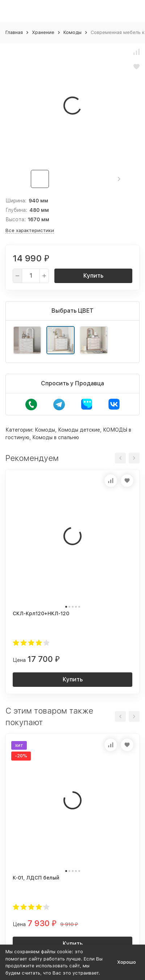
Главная (14, 32)
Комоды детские (79, 430)
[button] (119, 179)
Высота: (16, 219)
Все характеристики (30, 230)
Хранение (43, 32)
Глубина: (16, 210)
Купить (93, 276)
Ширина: (16, 201)
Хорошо (127, 962)
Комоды (72, 32)
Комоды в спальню (56, 437)
